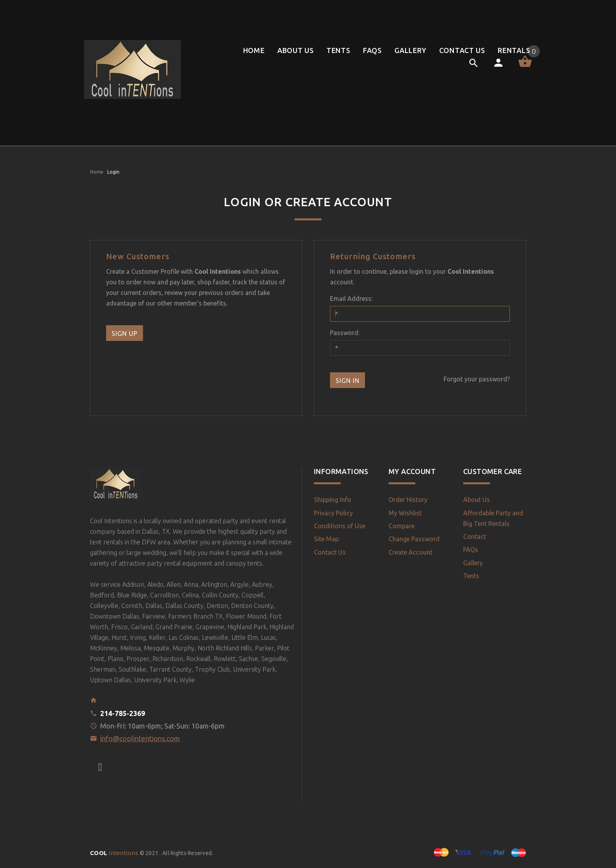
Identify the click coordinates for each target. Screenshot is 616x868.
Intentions (115, 853)
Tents (471, 576)
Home (97, 172)
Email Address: (351, 298)
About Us (477, 500)
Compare (401, 526)
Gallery (473, 563)
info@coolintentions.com (140, 738)
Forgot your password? (477, 379)
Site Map (326, 539)
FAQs (471, 549)
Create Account (411, 552)
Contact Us (330, 552)
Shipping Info (333, 500)
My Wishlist (405, 513)
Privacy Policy (333, 513)
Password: (345, 333)
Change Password (414, 539)
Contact (475, 537)
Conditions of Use (340, 526)
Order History (408, 500)
